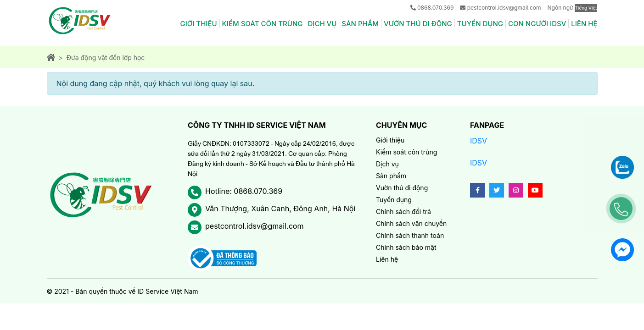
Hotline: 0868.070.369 (244, 191)
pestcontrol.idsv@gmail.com (504, 8)
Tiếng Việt (586, 8)
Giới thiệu (198, 24)
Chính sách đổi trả (403, 212)
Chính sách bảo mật (406, 247)
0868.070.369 (435, 8)
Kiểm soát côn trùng (263, 24)
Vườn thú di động (418, 24)
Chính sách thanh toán (410, 235)
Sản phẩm (360, 24)
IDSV (479, 141)
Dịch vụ (322, 24)
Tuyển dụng (480, 24)
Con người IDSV (537, 24)
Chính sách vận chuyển (411, 223)
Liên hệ (584, 24)
